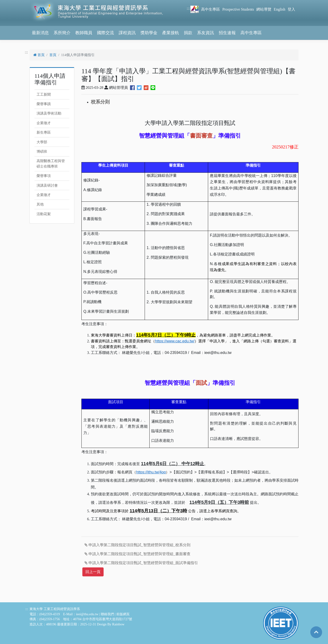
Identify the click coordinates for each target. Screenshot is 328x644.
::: (188, 8)
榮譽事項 (44, 176)
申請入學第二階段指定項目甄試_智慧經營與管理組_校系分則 (137, 545)
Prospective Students (238, 9)
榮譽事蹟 (44, 104)
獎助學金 (149, 33)
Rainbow (118, 624)
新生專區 (44, 132)
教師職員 (84, 33)
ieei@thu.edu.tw (87, 614)
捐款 (188, 33)
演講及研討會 (47, 185)
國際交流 (105, 33)
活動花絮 (44, 214)
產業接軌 (171, 33)
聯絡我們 (107, 614)
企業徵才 (44, 123)
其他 (40, 204)
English (280, 9)
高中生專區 (210, 9)
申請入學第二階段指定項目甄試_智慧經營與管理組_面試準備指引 (141, 563)
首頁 (39, 55)
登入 (291, 9)
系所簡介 (62, 33)
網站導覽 (264, 9)
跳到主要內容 (11, 3)
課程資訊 (127, 33)
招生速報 (227, 33)
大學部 (42, 142)
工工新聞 (44, 94)
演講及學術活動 (49, 113)
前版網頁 (123, 614)
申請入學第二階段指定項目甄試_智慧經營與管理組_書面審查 (137, 554)
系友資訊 (206, 33)
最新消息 (40, 33)
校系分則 (100, 102)
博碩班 (42, 152)
